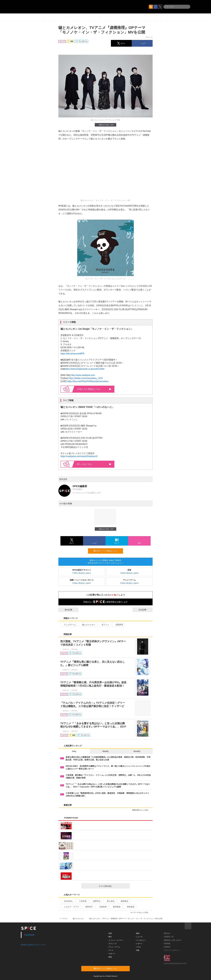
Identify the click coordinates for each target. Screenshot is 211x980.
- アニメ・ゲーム (114, 947)
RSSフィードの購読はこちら (107, 551)
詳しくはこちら (94, 464)
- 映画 (110, 957)
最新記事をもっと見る (141, 810)
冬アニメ (104, 625)
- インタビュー (141, 940)
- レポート (139, 944)
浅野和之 (96, 901)
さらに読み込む (113, 886)
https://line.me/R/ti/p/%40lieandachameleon (88, 381)
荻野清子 (88, 907)
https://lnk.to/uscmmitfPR (72, 354)
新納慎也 (123, 901)
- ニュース (139, 937)
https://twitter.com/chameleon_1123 (86, 378)
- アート (111, 950)
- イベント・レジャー (115, 940)
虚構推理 (118, 625)
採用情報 (167, 944)
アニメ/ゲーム (69, 625)
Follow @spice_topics (82, 573)
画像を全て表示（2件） (105, 125)
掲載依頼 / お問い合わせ (173, 940)
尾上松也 (109, 901)
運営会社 (167, 933)
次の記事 (145, 610)
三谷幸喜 (82, 901)
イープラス (64, 919)
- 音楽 (110, 933)
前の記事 (66, 610)
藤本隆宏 (116, 907)
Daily (74, 751)
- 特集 (137, 950)
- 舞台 (110, 937)
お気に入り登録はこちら (94, 389)
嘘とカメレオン (88, 625)
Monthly (137, 751)
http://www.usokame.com (83, 375)
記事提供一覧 (169, 937)
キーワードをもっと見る (141, 912)
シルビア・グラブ (70, 907)
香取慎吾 (130, 907)
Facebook (29, 935)
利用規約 (167, 947)
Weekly (105, 751)
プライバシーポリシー (172, 950)
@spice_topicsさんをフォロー (34, 945)
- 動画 (137, 933)
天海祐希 (102, 907)
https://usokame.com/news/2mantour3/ (79, 456)
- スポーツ (111, 954)
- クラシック (112, 944)
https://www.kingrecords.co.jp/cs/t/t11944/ (85, 369)
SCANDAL (67, 901)
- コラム (138, 947)
